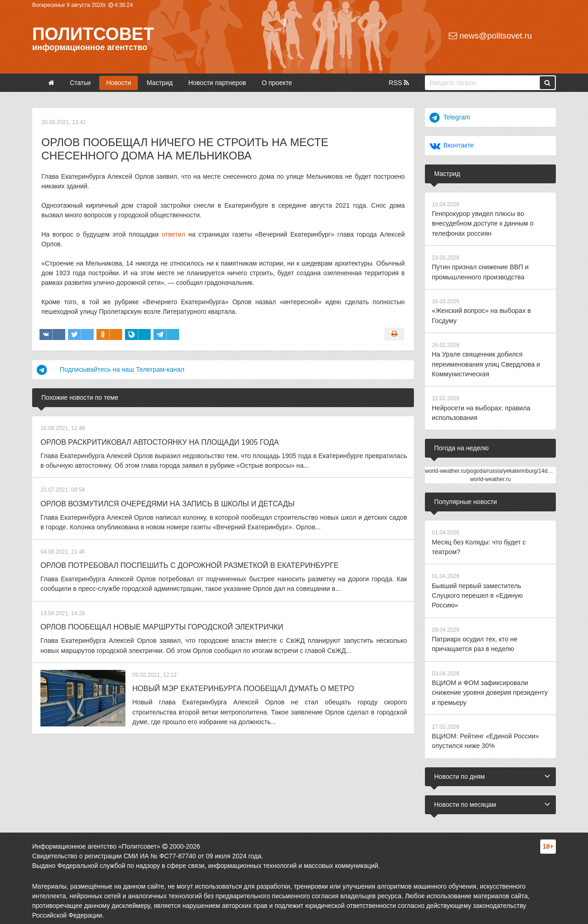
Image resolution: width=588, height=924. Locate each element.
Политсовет (93, 34)
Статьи (80, 83)
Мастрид (160, 83)
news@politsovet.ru (490, 36)
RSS (399, 83)
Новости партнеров (217, 83)
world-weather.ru (490, 476)
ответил (173, 234)
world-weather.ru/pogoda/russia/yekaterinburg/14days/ (491, 468)
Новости (119, 83)
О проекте (277, 83)
